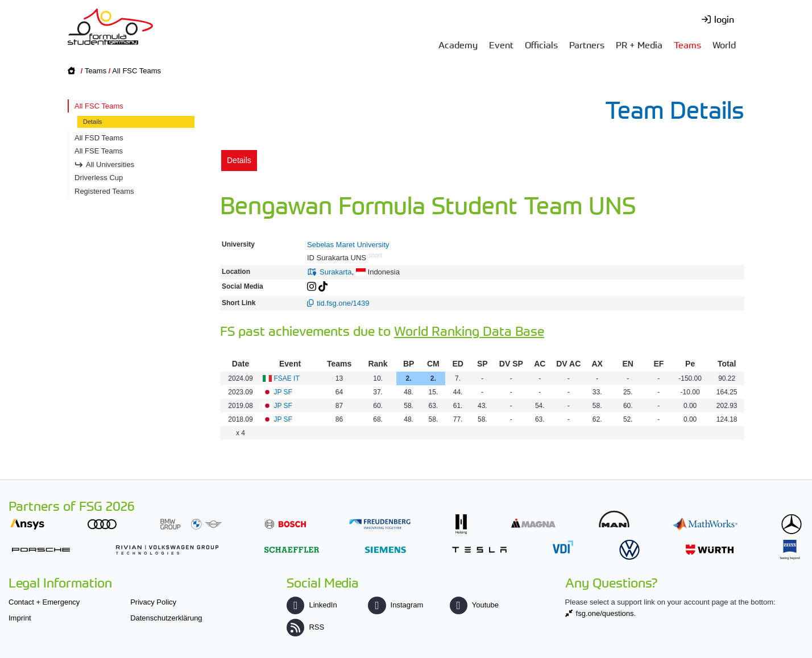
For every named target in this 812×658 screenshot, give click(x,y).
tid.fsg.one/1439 (343, 303)
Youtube (474, 605)
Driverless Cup (99, 178)
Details (93, 122)
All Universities (110, 164)
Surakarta (335, 272)
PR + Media (639, 44)
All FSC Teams (136, 71)
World (724, 44)
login (724, 19)
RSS (305, 627)
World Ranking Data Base (469, 330)
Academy (458, 44)
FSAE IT (286, 378)
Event (501, 44)
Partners (587, 44)
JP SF (283, 392)
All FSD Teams (99, 138)
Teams (687, 44)
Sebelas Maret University (348, 245)
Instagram (395, 605)
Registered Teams (104, 191)
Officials (541, 44)
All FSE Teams (99, 151)
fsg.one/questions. (606, 613)
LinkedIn (312, 605)
